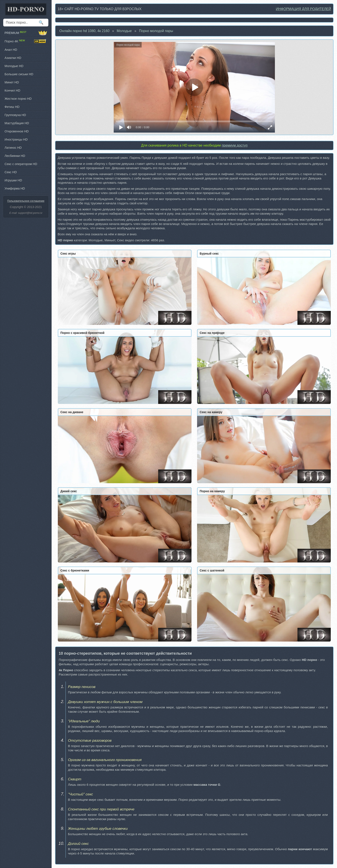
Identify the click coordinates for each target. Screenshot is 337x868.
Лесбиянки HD (15, 156)
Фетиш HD (12, 107)
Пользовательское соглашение (26, 201)
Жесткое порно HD (18, 99)
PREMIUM (26, 33)
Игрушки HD (13, 180)
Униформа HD (15, 188)
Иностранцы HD (16, 139)
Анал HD (11, 50)
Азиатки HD (13, 58)
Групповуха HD (15, 115)
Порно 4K (26, 41)
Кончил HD (12, 90)
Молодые (124, 31)
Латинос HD (13, 148)
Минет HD (12, 82)
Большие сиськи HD (19, 74)
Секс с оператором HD (21, 164)
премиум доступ (234, 145)
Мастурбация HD (17, 123)
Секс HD (11, 172)
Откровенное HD (17, 131)
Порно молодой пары (156, 31)
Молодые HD (14, 66)
